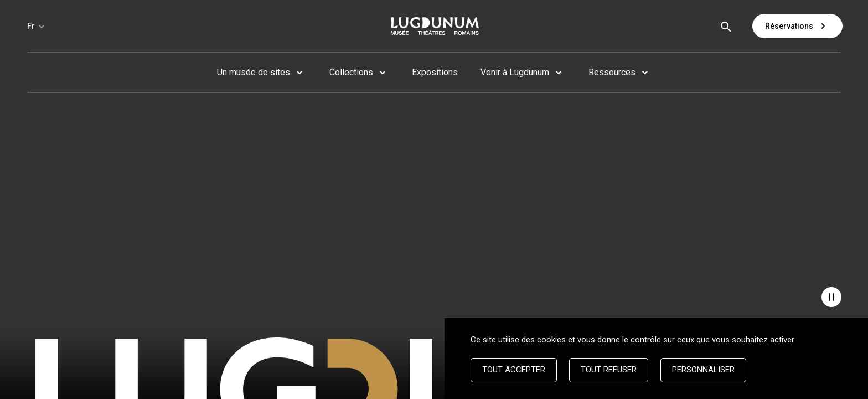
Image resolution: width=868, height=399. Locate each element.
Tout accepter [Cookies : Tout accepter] (514, 370)
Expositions (435, 72)
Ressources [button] (612, 72)
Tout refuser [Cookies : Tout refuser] (609, 370)
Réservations (797, 26)
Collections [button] (351, 72)
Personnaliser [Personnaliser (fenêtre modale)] (703, 370)
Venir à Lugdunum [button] (515, 72)
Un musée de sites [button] (254, 72)
